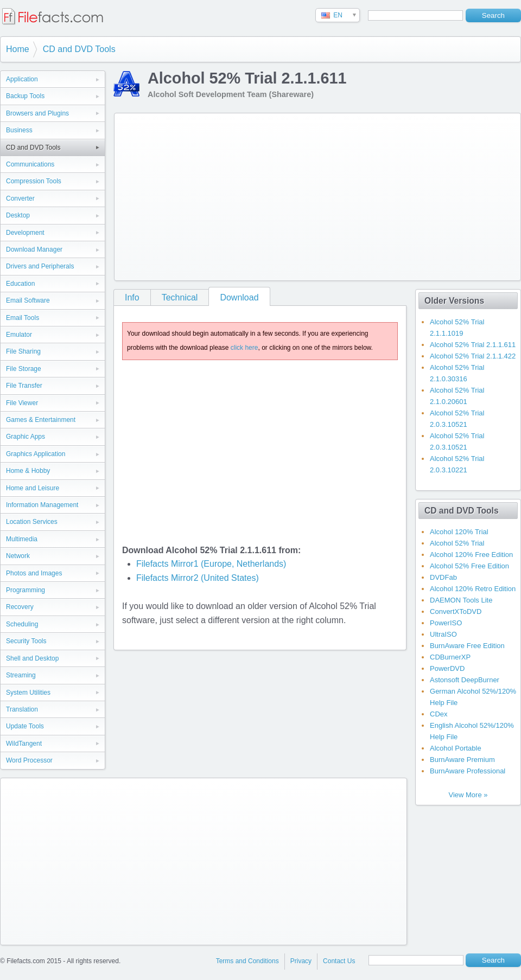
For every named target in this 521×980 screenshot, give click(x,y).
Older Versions (454, 301)
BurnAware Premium (462, 760)
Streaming (21, 675)
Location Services (32, 522)
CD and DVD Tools (79, 49)
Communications (30, 164)
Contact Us (339, 961)
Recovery (20, 607)
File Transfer (24, 386)
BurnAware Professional (468, 771)
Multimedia (22, 539)
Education (20, 284)
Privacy (301, 961)
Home (18, 49)
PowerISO (446, 623)
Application (22, 79)
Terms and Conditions (247, 961)
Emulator (19, 335)
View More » (468, 795)
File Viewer (22, 403)
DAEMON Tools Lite (461, 600)
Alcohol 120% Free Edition (471, 555)
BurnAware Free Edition (467, 646)
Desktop (18, 215)
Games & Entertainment (41, 420)
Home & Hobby (28, 471)
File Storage (24, 369)
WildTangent (24, 744)
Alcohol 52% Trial (457, 543)
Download (239, 297)
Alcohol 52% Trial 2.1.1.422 (473, 356)
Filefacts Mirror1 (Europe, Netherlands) (211, 564)
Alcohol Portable (456, 748)
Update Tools (25, 726)
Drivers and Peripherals (40, 266)
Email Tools (23, 318)
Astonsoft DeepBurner (465, 680)
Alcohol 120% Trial (459, 532)
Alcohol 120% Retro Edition (473, 589)
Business (19, 130)
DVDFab (443, 577)
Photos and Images (34, 573)
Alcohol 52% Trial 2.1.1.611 (473, 345)
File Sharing (23, 351)
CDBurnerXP (450, 657)
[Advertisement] (268, 195)
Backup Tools (25, 96)
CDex (439, 714)
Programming (26, 590)
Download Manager (34, 249)
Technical (180, 297)
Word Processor (29, 760)
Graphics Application (36, 454)
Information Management (42, 505)
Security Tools (26, 641)
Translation (22, 709)
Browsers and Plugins (37, 113)
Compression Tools (34, 181)
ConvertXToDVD (456, 611)
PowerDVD (447, 668)
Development (25, 233)
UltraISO (443, 634)
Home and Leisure (33, 488)
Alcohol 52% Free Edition (469, 566)
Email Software (28, 300)
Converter (20, 198)
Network (18, 556)
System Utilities (28, 693)
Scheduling (22, 624)
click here (244, 348)
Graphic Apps (26, 437)
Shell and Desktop (32, 658)
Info (132, 297)
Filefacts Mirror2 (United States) (198, 578)
